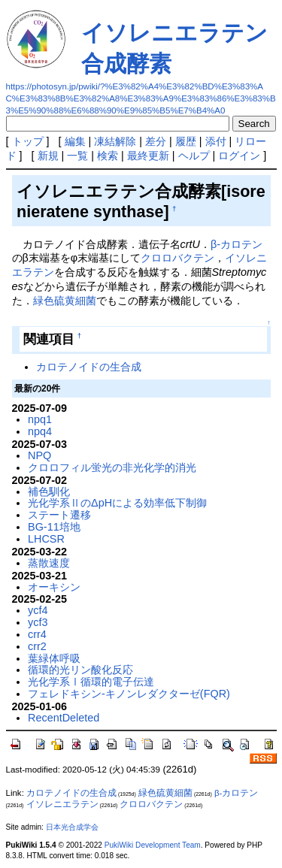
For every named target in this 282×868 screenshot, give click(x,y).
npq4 (40, 431)
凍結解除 (115, 141)
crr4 (37, 634)
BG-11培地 (54, 527)
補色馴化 (49, 491)
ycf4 (38, 610)
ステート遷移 (59, 515)
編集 (75, 141)
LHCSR (46, 539)
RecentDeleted (64, 718)
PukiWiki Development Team (153, 845)
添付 (216, 141)
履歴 (186, 141)
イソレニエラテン (62, 804)
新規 (48, 156)
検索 (108, 156)
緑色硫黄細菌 (65, 301)
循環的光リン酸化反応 (80, 670)
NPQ (39, 455)
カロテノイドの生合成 (89, 367)
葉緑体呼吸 (54, 658)
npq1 (40, 419)
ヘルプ (194, 156)
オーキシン (54, 587)
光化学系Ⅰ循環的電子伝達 (91, 682)
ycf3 (38, 622)
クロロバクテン (177, 258)
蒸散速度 (49, 563)
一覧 (77, 156)
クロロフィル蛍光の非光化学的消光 (112, 467)
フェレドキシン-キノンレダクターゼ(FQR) (129, 694)
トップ (28, 141)
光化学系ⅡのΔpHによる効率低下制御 (117, 503)
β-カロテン (237, 244)
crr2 (37, 646)
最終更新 (148, 156)
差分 (156, 141)
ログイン (239, 156)
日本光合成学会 (72, 827)
